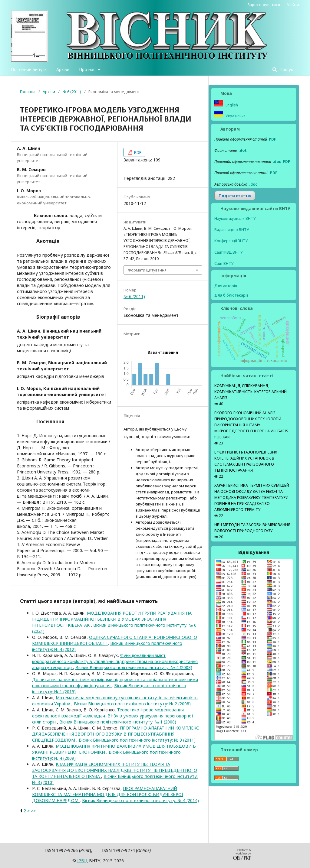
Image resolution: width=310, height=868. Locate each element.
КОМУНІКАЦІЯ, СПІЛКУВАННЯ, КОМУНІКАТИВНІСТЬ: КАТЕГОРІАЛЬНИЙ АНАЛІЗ (251, 392)
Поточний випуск (29, 69)
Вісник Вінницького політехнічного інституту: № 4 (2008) (134, 667)
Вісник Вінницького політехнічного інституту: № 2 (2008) (132, 704)
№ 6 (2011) (72, 92)
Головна (28, 92)
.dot (243, 150)
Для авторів (226, 286)
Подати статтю (235, 196)
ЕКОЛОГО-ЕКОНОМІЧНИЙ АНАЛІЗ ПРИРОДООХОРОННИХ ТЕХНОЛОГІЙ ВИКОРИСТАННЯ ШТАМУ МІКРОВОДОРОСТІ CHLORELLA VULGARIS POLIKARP (251, 425)
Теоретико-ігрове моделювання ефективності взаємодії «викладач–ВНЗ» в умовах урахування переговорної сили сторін (113, 716)
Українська (235, 116)
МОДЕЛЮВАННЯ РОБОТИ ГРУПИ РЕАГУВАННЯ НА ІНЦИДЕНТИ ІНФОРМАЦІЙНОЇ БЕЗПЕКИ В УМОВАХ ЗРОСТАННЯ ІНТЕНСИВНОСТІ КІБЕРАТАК (112, 619)
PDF (137, 152)
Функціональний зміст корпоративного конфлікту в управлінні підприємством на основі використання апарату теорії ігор (115, 661)
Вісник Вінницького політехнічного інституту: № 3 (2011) (137, 740)
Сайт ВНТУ (224, 263)
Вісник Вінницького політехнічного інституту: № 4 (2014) (140, 800)
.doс (253, 184)
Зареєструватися (264, 5)
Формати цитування (147, 270)
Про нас (88, 69)
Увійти (293, 5)
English (231, 105)
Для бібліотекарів (231, 295)
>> (33, 811)
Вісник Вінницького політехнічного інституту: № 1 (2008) (118, 722)
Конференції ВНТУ (231, 241)
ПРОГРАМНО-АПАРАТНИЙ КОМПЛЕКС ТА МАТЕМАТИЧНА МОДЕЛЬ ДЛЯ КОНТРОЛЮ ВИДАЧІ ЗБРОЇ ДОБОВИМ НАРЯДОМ (108, 794)
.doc (277, 162)
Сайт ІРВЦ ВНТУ (229, 252)
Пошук (286, 69)
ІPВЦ (82, 861)
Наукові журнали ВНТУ (235, 218)
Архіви (63, 69)
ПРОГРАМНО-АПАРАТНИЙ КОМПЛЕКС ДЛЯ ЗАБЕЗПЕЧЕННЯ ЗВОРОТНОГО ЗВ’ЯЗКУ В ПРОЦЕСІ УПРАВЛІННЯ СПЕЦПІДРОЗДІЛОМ (115, 734)
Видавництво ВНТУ (232, 230)
